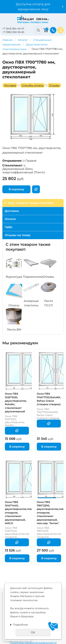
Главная (7, 40)
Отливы (48, 277)
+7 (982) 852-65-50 (13, 32)
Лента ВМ (14, 330)
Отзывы (54, 85)
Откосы (14, 305)
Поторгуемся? (36, 189)
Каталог (23, 40)
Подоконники (33, 277)
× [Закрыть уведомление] (63, 7)
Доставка (10, 85)
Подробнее (20, 625)
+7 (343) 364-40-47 (13, 29)
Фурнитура (14, 277)
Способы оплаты (33, 85)
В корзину (16, 189)
